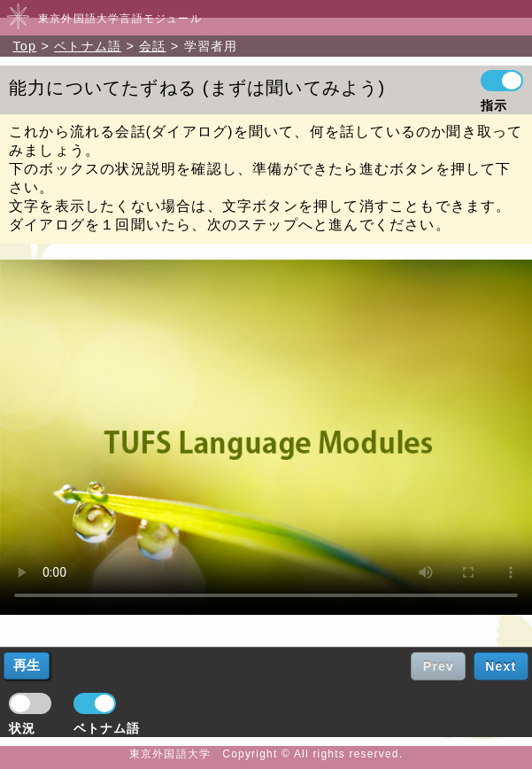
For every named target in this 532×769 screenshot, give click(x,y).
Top (24, 46)
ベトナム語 (88, 46)
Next (501, 666)
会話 (152, 46)
